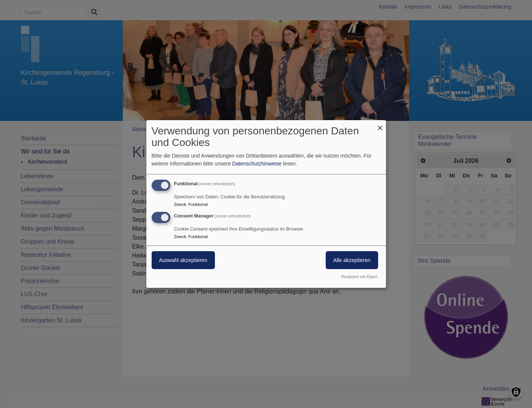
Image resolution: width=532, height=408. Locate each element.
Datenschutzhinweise (257, 164)
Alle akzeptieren (352, 260)
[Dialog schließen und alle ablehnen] (380, 125)
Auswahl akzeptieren (183, 260)
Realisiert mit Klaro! (360, 277)
